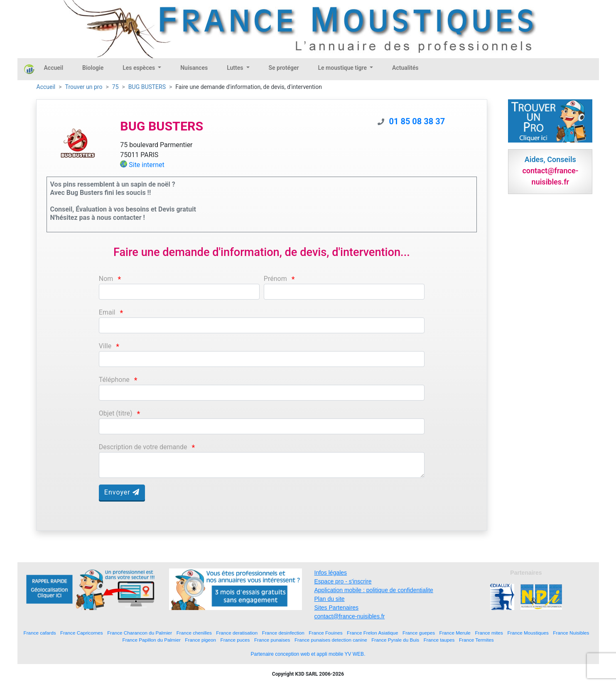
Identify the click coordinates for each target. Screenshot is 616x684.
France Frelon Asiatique (372, 633)
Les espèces (139, 68)
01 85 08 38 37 (417, 121)
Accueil (54, 68)
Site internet (147, 165)
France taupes (439, 640)
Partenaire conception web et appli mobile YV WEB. (308, 654)
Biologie (93, 68)
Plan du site (330, 599)
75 (115, 87)
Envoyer (122, 492)
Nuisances (194, 68)
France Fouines (325, 633)
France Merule (455, 633)
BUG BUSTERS (147, 87)
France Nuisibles (571, 633)
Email (107, 312)
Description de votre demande (143, 447)
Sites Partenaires (337, 608)
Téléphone (114, 380)
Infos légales (331, 573)
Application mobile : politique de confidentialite (374, 590)
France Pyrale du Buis (395, 640)
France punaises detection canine (331, 640)
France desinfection (283, 633)
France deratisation (237, 633)
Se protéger (284, 68)
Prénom (275, 279)
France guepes (419, 633)
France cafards (40, 633)
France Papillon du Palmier (152, 640)
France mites (489, 633)
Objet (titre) (116, 413)
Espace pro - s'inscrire (343, 581)
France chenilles (194, 633)
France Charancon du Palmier (140, 633)
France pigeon (200, 640)
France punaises (272, 640)
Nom (106, 279)
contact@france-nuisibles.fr (350, 616)
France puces (235, 640)
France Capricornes (82, 633)
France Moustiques (528, 633)
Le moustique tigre (343, 68)
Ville (105, 346)
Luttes (236, 68)
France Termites (476, 640)
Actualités (405, 68)
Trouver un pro (84, 87)
